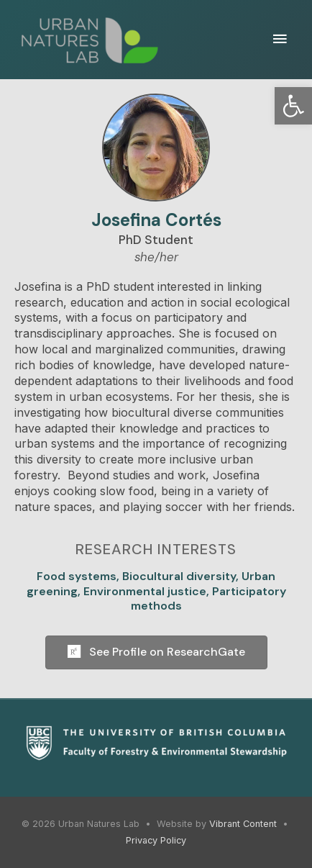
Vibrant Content (243, 824)
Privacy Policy (156, 840)
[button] (293, 106)
